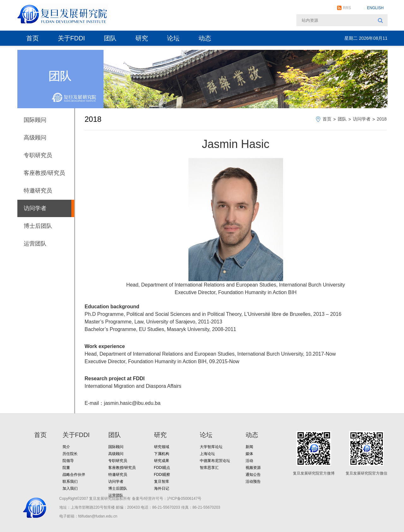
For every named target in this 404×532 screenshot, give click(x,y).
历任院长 (70, 454)
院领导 (68, 461)
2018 (382, 119)
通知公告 (253, 475)
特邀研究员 (38, 191)
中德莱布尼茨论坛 (215, 461)
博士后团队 (38, 226)
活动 (249, 461)
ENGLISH (375, 8)
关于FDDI (71, 38)
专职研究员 (38, 155)
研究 (142, 38)
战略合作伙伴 (74, 475)
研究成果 (162, 461)
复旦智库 (162, 482)
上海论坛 (207, 454)
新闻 (249, 447)
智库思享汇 (209, 468)
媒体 (249, 454)
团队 (110, 38)
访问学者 (35, 208)
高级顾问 (35, 138)
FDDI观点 (162, 468)
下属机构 (162, 454)
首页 (33, 38)
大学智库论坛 (211, 447)
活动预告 (253, 482)
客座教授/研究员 (44, 173)
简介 (66, 447)
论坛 (173, 38)
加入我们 (70, 488)
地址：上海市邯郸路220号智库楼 (87, 507)
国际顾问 (35, 120)
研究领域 (162, 447)
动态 (205, 38)
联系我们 (70, 482)
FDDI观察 (162, 475)
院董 (66, 468)
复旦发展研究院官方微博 (314, 473)
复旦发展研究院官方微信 (366, 473)
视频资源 (253, 468)
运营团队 (35, 244)
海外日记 (162, 488)
